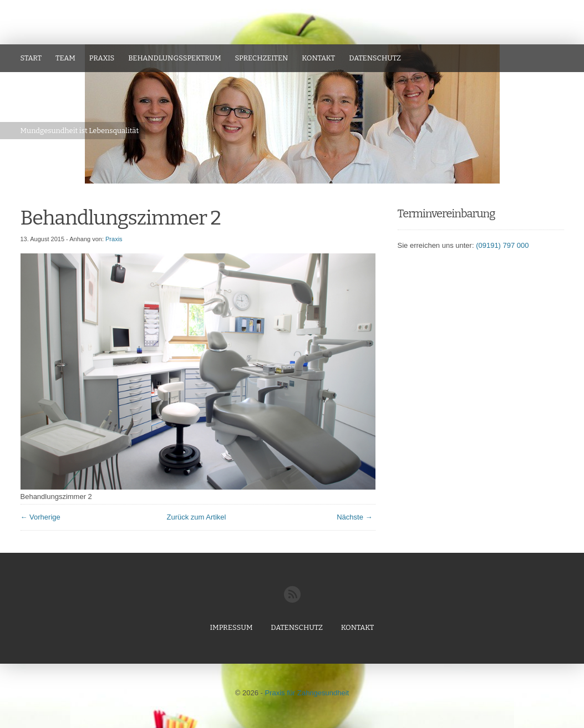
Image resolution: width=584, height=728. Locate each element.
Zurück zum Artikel (197, 517)
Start (31, 58)
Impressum (232, 627)
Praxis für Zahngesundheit (307, 693)
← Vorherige (40, 517)
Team (65, 58)
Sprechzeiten (261, 58)
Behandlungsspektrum (174, 58)
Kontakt (318, 58)
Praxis (102, 58)
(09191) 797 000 (502, 245)
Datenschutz (375, 58)
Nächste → (354, 517)
